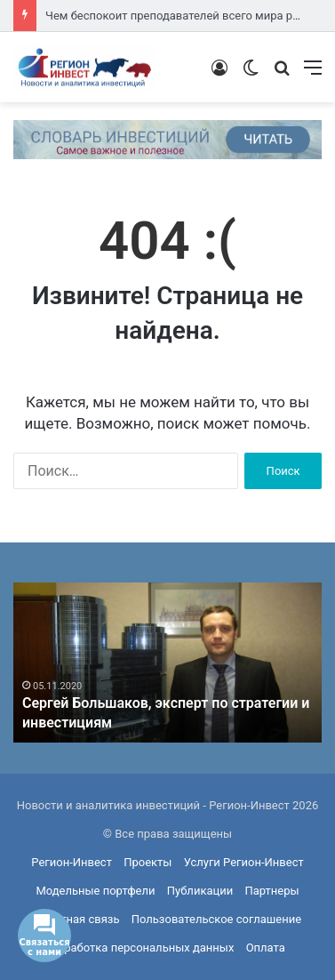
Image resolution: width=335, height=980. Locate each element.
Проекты (148, 862)
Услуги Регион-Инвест (244, 862)
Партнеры (271, 891)
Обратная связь (77, 919)
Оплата (266, 948)
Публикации (200, 891)
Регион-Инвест (72, 862)
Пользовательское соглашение (216, 919)
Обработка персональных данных (142, 948)
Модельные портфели (95, 891)
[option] (167, 663)
